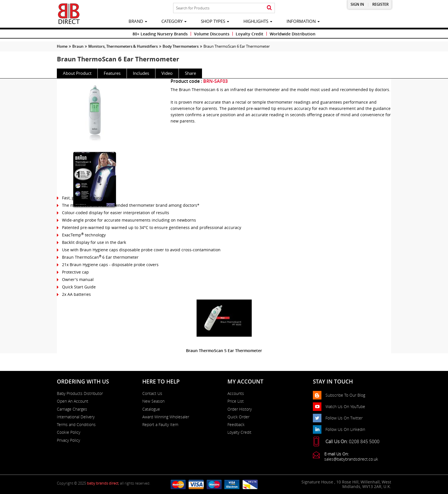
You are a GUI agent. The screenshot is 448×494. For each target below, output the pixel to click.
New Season (153, 401)
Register (380, 4)
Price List (236, 401)
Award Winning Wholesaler (166, 417)
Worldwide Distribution (293, 34)
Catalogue (151, 409)
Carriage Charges (72, 409)
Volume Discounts (212, 34)
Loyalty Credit (250, 34)
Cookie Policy (69, 432)
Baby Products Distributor (80, 393)
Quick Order (238, 417)
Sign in (357, 4)
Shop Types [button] (215, 21)
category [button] (174, 21)
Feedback (236, 425)
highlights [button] (258, 21)
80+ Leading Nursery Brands (160, 34)
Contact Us (152, 393)
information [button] (303, 21)
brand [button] (138, 21)
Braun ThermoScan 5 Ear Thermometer (224, 351)
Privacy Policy (68, 440)
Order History (240, 409)
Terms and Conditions (76, 425)
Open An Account (73, 401)
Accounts (236, 393)
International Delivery (76, 417)
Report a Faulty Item (160, 425)
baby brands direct (103, 483)
